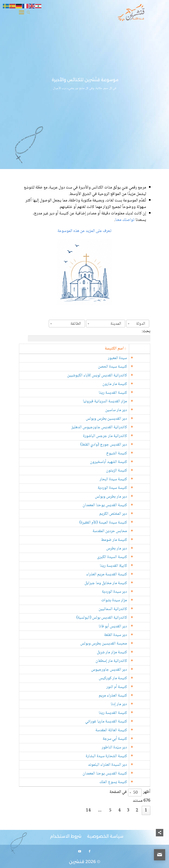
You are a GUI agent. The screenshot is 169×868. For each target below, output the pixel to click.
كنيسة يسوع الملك (128, 782)
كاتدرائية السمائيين (128, 609)
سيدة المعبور (132, 358)
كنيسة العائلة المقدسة (126, 730)
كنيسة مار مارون (130, 384)
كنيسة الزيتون (132, 471)
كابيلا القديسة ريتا (128, 566)
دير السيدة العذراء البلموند (123, 765)
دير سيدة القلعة (131, 635)
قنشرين (77, 862)
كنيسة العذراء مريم (128, 696)
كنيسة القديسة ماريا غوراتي (121, 722)
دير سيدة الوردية (129, 592)
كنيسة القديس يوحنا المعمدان (120, 505)
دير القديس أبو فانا (128, 626)
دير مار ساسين (131, 410)
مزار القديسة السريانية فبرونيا (120, 401)
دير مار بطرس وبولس (126, 497)
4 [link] (119, 810)
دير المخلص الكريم (128, 514)
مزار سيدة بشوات (129, 600)
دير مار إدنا (134, 704)
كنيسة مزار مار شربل (127, 652)
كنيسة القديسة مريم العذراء (122, 574)
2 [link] (137, 810)
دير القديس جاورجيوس (124, 670)
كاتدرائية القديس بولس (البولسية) (117, 618)
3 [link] (128, 810)
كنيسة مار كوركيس (128, 678)
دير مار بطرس (132, 549)
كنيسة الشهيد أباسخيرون (124, 462)
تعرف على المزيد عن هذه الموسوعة (84, 231)
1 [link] (146, 810)
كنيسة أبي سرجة (130, 739)
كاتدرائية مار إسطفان (126, 661)
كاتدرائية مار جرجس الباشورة (120, 436)
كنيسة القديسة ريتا (128, 393)
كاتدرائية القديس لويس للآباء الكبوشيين (112, 375)
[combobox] (138, 324)
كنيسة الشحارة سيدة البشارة (121, 756)
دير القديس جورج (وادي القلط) (119, 445)
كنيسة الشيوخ (132, 453)
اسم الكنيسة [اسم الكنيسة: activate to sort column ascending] (129, 349)
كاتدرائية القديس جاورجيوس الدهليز (114, 427)
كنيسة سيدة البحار (128, 479)
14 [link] (88, 810)
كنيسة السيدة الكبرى (127, 557)
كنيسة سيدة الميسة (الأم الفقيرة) (118, 523)
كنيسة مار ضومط (129, 540)
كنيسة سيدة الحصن (128, 367)
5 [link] (110, 810)
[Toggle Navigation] (22, 13)
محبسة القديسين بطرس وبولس (119, 644)
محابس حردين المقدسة (125, 531)
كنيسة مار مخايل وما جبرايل (121, 583)
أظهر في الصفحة (130, 792)
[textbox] (142, 324)
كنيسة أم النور (132, 687)
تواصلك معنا (125, 220)
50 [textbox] (135, 793)
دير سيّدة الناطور (129, 747)
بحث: (89, 335)
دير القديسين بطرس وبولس (121, 419)
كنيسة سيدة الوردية (127, 488)
